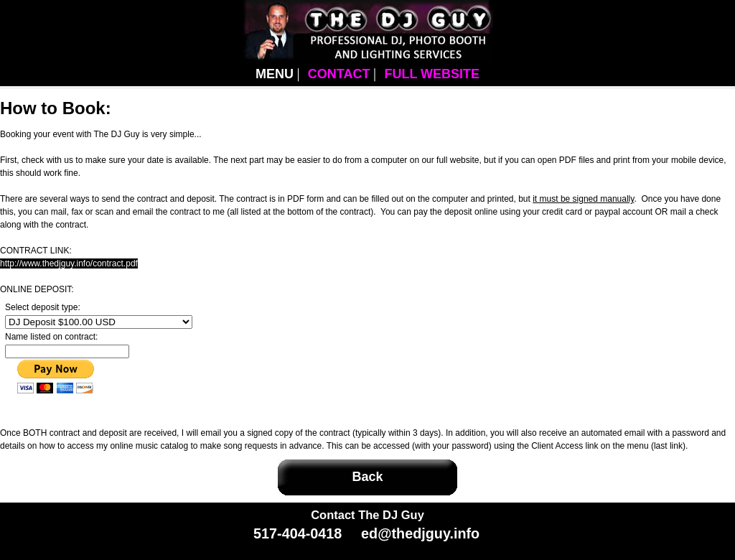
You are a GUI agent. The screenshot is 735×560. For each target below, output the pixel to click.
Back (367, 477)
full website (432, 74)
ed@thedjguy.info (420, 533)
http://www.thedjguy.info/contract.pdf (69, 263)
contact (339, 74)
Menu (275, 74)
